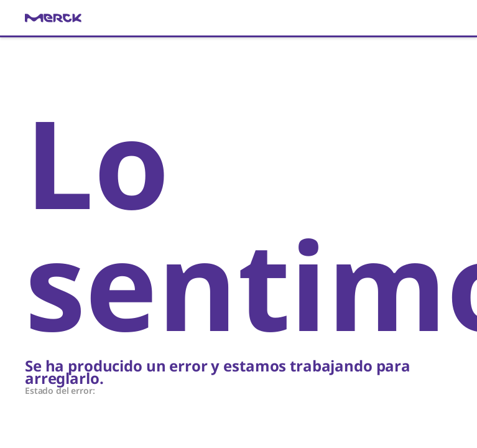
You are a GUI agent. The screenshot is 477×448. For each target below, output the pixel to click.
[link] (238, 18)
